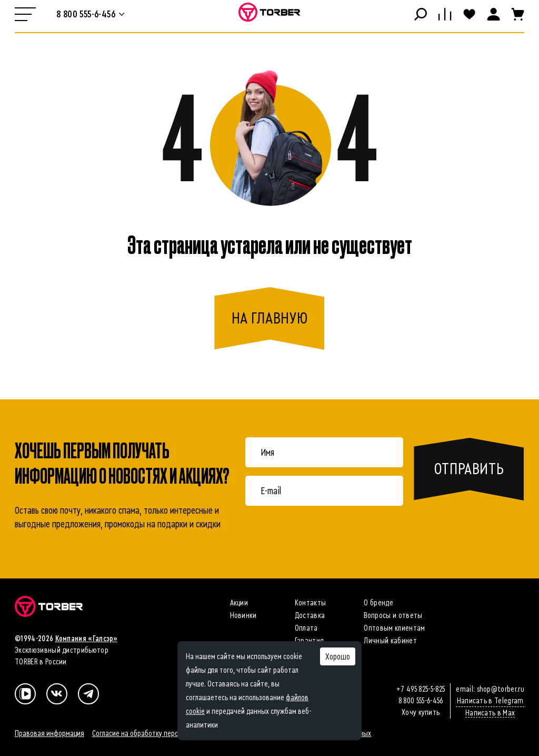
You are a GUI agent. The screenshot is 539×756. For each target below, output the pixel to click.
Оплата (306, 628)
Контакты (311, 603)
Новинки (243, 615)
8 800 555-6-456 (421, 701)
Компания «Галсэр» (86, 639)
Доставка (310, 615)
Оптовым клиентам (394, 628)
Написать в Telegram (490, 701)
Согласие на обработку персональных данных (162, 733)
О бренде (378, 603)
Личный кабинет (390, 641)
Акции (239, 603)
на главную (269, 318)
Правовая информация (49, 733)
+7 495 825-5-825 (421, 689)
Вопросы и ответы (393, 615)
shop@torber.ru (501, 689)
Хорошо (338, 656)
